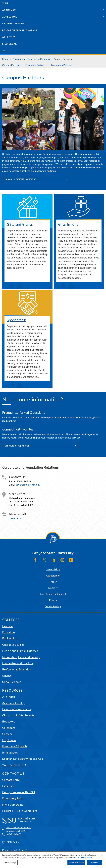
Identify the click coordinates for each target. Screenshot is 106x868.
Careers (7, 734)
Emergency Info (12, 798)
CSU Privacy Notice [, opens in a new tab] (84, 858)
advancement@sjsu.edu (28, 485)
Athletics (9, 37)
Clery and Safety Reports (18, 715)
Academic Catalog (14, 703)
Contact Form (11, 780)
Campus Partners (63, 59)
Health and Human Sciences (20, 651)
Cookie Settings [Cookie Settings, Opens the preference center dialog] (10, 863)
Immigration (10, 753)
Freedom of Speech (15, 746)
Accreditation (53, 576)
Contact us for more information (20, 179)
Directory (8, 786)
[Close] (102, 855)
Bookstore (9, 722)
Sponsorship (16, 320)
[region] (53, 860)
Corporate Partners (36, 65)
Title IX (53, 582)
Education (8, 632)
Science (7, 676)
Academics (9, 10)
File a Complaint (13, 805)
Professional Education (17, 670)
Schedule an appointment (17, 446)
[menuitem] (12, 65)
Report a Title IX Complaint (20, 811)
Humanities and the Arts (18, 663)
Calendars (9, 728)
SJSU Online (10, 44)
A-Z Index (9, 697)
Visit (5, 3)
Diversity (53, 588)
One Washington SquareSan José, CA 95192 (19, 829)
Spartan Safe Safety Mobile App (23, 759)
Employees (9, 740)
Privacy (53, 600)
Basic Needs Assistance (17, 709)
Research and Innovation (20, 30)
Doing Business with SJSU (19, 792)
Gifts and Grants (20, 225)
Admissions (10, 17)
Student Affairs (13, 24)
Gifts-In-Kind (68, 225)
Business (8, 626)
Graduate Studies (13, 645)
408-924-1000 (14, 834)
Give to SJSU (16, 519)
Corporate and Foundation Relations (31, 59)
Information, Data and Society (21, 657)
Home (5, 59)
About (7, 51)
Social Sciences (12, 682)
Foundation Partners (62, 65)
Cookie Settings (53, 607)
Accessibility (53, 569)
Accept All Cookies (76, 863)
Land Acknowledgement (53, 594)
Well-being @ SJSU (15, 765)
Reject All (95, 863)
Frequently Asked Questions (24, 413)
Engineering (10, 638)
